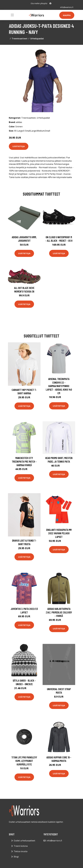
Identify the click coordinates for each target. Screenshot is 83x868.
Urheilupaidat (37, 39)
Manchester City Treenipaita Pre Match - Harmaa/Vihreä (24, 461)
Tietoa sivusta (21, 851)
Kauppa (67, 15)
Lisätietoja (19, 146)
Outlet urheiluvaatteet (24, 841)
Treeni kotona (21, 846)
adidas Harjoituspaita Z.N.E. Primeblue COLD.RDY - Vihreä (59, 612)
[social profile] (50, 3)
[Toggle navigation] (12, 15)
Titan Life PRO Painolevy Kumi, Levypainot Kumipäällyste (24, 761)
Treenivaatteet (20, 39)
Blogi (16, 857)
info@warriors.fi (67, 7)
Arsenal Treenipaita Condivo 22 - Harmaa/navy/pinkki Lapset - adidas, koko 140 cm (59, 386)
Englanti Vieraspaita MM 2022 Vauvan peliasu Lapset (59, 533)
